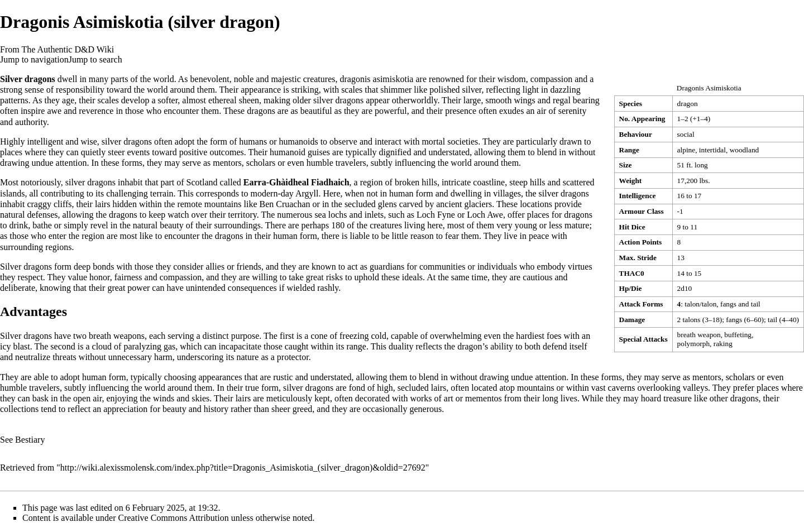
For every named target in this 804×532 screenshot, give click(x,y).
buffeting (738, 335)
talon (692, 304)
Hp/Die (631, 288)
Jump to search (95, 59)
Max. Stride (638, 258)
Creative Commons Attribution (174, 518)
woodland (745, 150)
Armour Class (642, 211)
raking (723, 344)
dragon (688, 104)
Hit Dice (632, 227)
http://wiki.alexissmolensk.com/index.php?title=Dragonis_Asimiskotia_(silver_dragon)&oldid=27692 (243, 468)
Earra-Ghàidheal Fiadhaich (296, 182)
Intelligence (638, 196)
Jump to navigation (34, 59)
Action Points (641, 242)
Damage (632, 320)
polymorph (694, 344)
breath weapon (699, 335)
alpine (686, 150)
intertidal (712, 150)
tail (756, 304)
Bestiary (30, 440)
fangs (728, 304)
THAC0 (632, 273)
